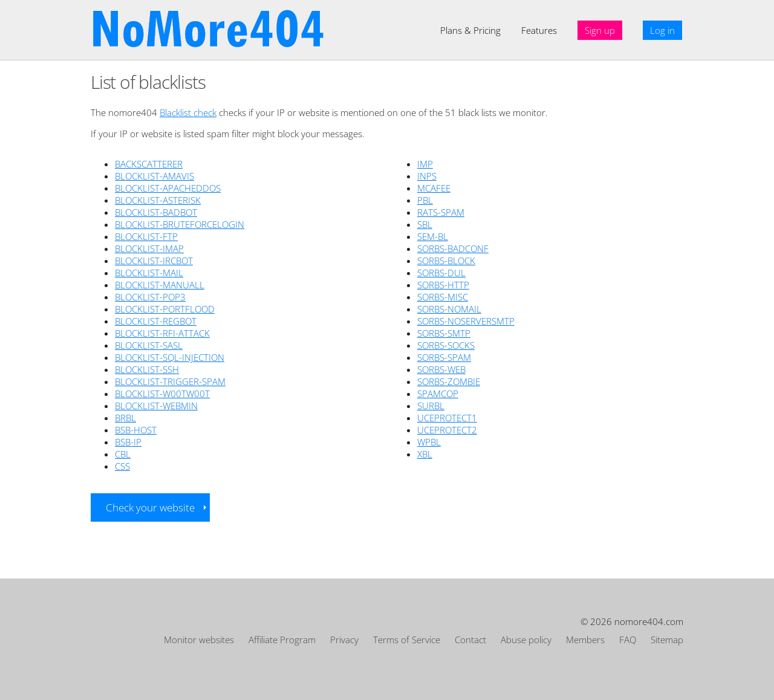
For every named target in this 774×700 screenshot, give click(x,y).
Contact (470, 640)
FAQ (628, 640)
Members (585, 640)
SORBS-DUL (441, 273)
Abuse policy (526, 640)
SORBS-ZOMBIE (449, 381)
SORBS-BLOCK (446, 261)
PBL (425, 200)
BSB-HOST (136, 430)
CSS (122, 466)
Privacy (344, 640)
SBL (425, 224)
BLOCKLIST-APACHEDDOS (168, 188)
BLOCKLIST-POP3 (150, 297)
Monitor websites (199, 640)
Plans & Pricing (470, 30)
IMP (425, 164)
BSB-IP (128, 442)
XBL (425, 454)
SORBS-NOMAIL (449, 309)
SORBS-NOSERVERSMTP (466, 321)
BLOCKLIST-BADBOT (156, 212)
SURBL (431, 406)
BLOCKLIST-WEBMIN (156, 406)
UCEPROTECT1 (447, 418)
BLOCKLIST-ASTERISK (158, 200)
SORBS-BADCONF (453, 248)
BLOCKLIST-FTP (146, 236)
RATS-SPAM (441, 212)
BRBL (125, 418)
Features (539, 30)
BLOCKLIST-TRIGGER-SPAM (170, 381)
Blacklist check (188, 112)
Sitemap (667, 640)
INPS (427, 176)
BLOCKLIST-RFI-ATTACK (162, 333)
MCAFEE (434, 188)
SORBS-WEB (441, 369)
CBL (123, 454)
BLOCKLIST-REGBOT (156, 321)
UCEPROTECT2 (447, 430)
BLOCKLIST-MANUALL (160, 285)
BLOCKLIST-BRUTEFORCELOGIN (180, 224)
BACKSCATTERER (149, 164)
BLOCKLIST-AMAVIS (154, 176)
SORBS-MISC (443, 297)
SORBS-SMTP (444, 333)
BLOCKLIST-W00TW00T (162, 394)
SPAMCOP (438, 394)
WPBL (429, 442)
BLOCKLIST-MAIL (149, 273)
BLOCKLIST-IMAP (149, 248)
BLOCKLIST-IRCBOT (154, 261)
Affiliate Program (282, 640)
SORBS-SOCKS (446, 345)
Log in (662, 30)
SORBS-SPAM (444, 357)
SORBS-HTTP (443, 285)
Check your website (150, 507)
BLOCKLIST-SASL (149, 345)
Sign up (600, 30)
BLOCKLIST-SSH (147, 369)
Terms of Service (407, 640)
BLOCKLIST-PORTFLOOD (165, 309)
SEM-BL (433, 236)
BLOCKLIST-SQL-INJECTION (170, 357)
